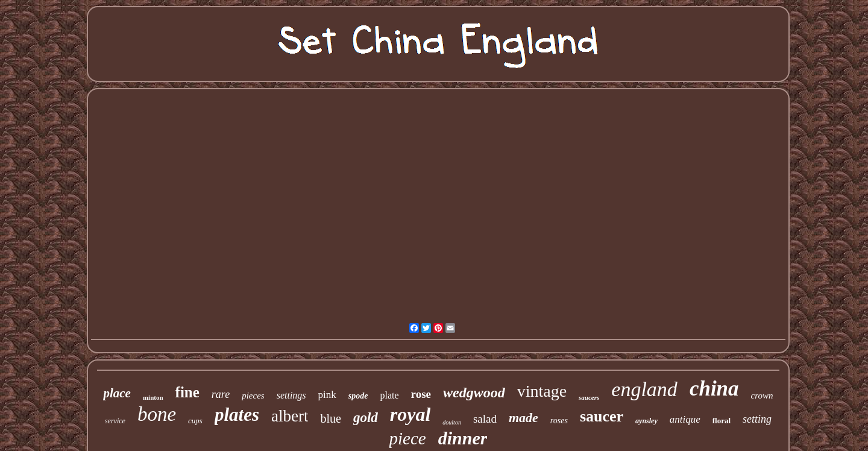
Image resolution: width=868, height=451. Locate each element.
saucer (602, 416)
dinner (463, 438)
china (714, 389)
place (117, 393)
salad (485, 419)
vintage (542, 391)
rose (421, 394)
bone (157, 414)
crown (762, 396)
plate (389, 395)
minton (153, 397)
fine (187, 392)
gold (366, 418)
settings (291, 395)
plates (237, 415)
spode (358, 396)
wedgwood (474, 393)
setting (757, 419)
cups (195, 421)
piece (408, 438)
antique (685, 419)
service (115, 421)
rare (221, 394)
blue (330, 418)
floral (722, 421)
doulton (452, 422)
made (524, 418)
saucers (589, 397)
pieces (253, 396)
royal (410, 414)
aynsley (646, 421)
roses (559, 421)
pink (327, 395)
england (644, 389)
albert (290, 416)
